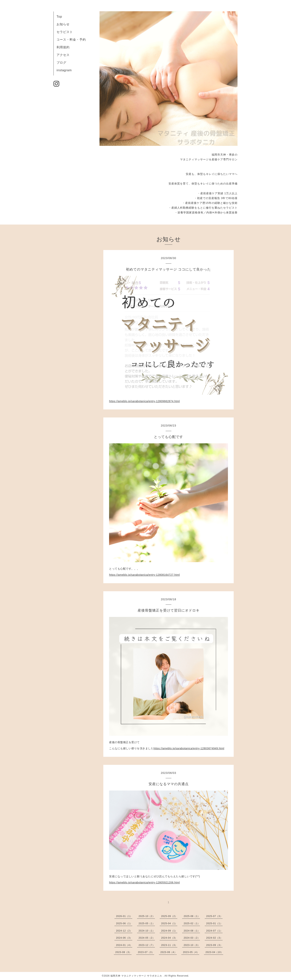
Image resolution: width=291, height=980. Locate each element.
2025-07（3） (214, 916)
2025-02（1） (192, 923)
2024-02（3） (214, 938)
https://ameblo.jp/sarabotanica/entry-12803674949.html (189, 748)
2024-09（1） (169, 931)
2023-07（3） (146, 952)
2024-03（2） (192, 938)
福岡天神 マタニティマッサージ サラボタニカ (137, 976)
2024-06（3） (124, 938)
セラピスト (65, 32)
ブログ (61, 63)
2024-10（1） (147, 931)
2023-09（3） (214, 945)
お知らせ (63, 24)
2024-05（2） (147, 938)
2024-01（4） (124, 945)
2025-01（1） (214, 923)
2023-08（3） (124, 952)
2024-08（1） (192, 931)
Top (59, 17)
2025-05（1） (147, 923)
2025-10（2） (147, 916)
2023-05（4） (191, 952)
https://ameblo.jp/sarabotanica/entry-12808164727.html (144, 575)
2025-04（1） (169, 923)
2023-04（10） (214, 952)
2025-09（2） (169, 916)
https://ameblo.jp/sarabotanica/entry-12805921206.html (144, 882)
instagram (64, 70)
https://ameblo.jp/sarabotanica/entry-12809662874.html (144, 401)
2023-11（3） (169, 945)
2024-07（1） (214, 931)
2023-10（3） (192, 945)
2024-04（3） (169, 938)
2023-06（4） (169, 952)
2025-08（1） (192, 916)
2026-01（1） (124, 916)
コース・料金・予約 (71, 40)
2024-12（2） (124, 931)
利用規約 (63, 47)
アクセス (63, 55)
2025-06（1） (124, 923)
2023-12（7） (147, 945)
